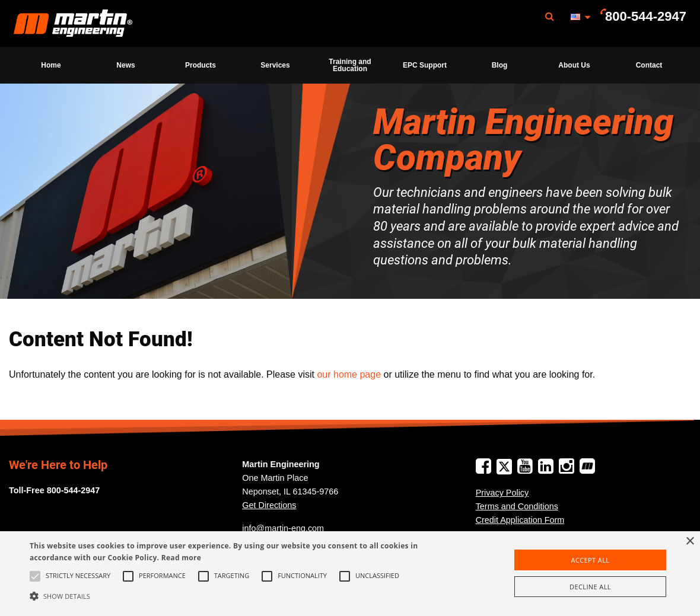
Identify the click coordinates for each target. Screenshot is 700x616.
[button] (238, 596)
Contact (649, 65)
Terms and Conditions (517, 506)
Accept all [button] (591, 560)
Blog (500, 65)
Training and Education (350, 65)
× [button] (690, 542)
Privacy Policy (502, 493)
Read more (181, 558)
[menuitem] (73, 23)
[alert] (350, 574)
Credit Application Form (520, 520)
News (125, 65)
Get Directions (269, 505)
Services (275, 65)
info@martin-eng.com (283, 528)
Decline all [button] (590, 587)
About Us (574, 65)
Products (201, 65)
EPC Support (425, 65)
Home (51, 65)
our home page (349, 374)
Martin (73, 24)
